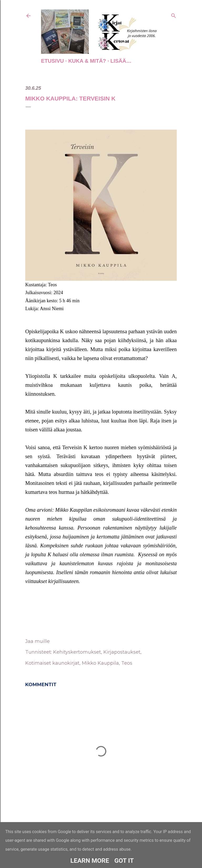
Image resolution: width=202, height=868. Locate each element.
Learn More (90, 861)
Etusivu (52, 61)
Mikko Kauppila (100, 663)
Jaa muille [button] (37, 641)
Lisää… (121, 61)
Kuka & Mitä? (87, 61)
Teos (127, 663)
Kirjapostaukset (122, 652)
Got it (124, 861)
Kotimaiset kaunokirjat (52, 663)
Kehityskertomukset (77, 652)
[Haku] (174, 15)
